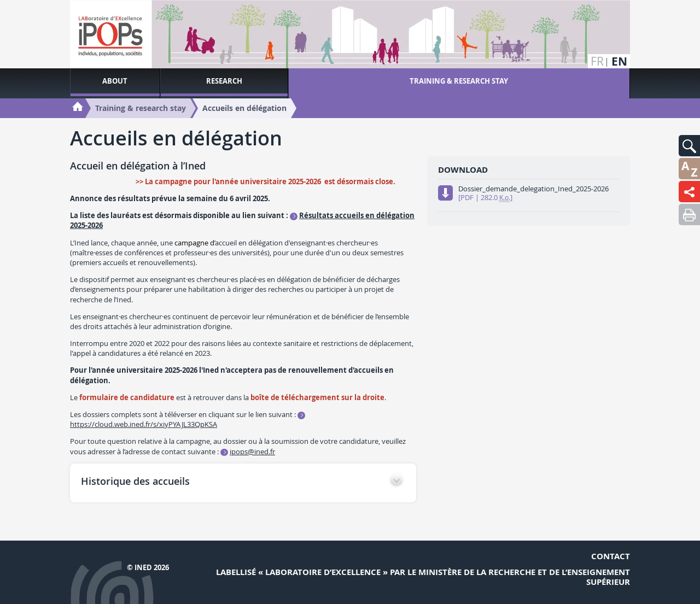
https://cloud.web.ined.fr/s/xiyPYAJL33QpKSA (144, 424)
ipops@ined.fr (252, 451)
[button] (689, 146)
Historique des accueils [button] (135, 481)
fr (597, 61)
